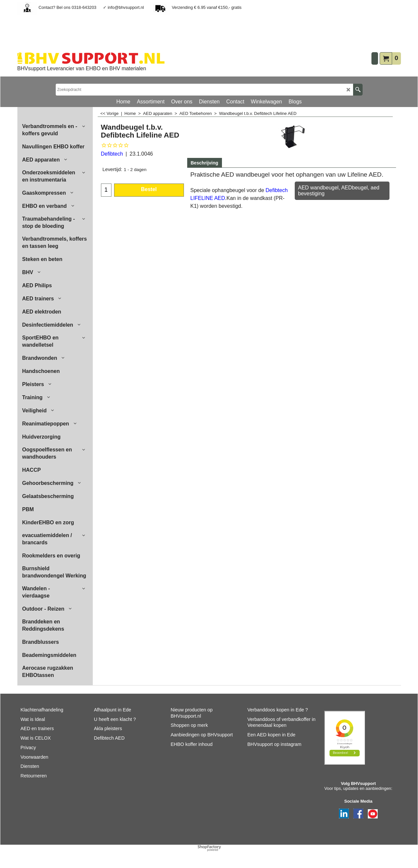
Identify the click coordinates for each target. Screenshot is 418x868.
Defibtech (112, 154)
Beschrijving (205, 163)
